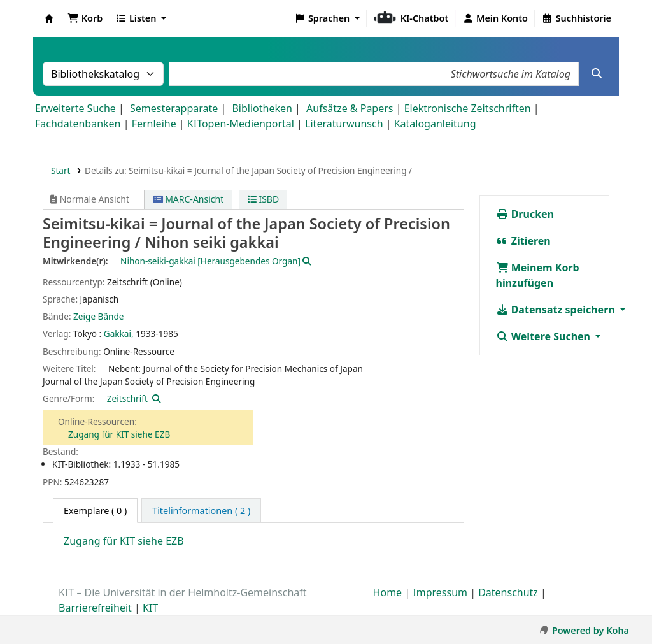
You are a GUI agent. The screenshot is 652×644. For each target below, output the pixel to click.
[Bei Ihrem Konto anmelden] (495, 18)
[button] (85, 18)
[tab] (201, 511)
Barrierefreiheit (95, 608)
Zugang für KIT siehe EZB (119, 434)
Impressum (440, 592)
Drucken (525, 214)
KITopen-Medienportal (241, 124)
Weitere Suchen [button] (545, 336)
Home (388, 592)
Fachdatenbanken (78, 124)
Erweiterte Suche (75, 108)
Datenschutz (508, 592)
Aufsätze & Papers (350, 108)
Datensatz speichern (557, 310)
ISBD (263, 199)
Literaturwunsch (344, 124)
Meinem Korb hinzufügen (538, 275)
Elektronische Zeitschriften (468, 108)
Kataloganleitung (435, 124)
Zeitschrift (127, 398)
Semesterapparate (174, 108)
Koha (49, 18)
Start (61, 170)
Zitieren (523, 241)
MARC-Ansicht (188, 199)
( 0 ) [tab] (95, 511)
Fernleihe (154, 124)
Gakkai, (119, 333)
